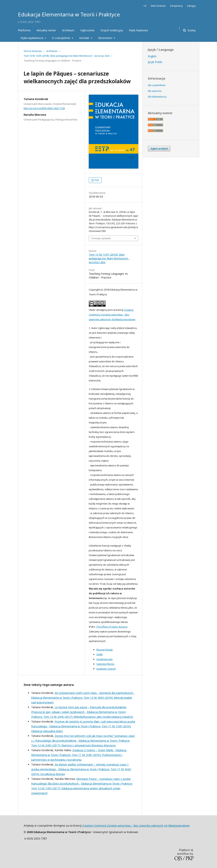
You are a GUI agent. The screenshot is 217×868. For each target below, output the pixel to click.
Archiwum (68, 30)
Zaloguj (191, 6)
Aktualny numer (46, 30)
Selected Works (105, 664)
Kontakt (85, 38)
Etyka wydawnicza (32, 38)
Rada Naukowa (138, 30)
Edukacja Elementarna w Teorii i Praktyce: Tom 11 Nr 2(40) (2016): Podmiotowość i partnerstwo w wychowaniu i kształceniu (79, 755)
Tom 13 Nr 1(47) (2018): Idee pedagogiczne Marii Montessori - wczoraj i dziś (67, 56)
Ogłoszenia (87, 30)
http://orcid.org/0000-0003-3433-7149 (44, 108)
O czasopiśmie (61, 38)
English (152, 56)
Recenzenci (106, 38)
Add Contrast (158, 6)
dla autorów (155, 91)
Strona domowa (33, 51)
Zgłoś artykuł (159, 149)
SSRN (100, 654)
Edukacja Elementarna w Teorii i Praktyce (69, 14)
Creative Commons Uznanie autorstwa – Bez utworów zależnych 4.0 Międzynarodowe (112, 315)
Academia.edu (104, 659)
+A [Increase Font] (145, 6)
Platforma (24, 30)
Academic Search (106, 669)
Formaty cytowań (101, 238)
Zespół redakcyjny (112, 30)
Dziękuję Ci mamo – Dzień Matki (93, 750)
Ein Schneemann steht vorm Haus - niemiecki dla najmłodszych (94, 693)
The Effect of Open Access (111, 627)
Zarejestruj (176, 6)
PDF (97, 180)
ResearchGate (105, 650)
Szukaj (191, 30)
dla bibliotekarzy (157, 97)
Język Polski (155, 62)
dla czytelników (157, 85)
